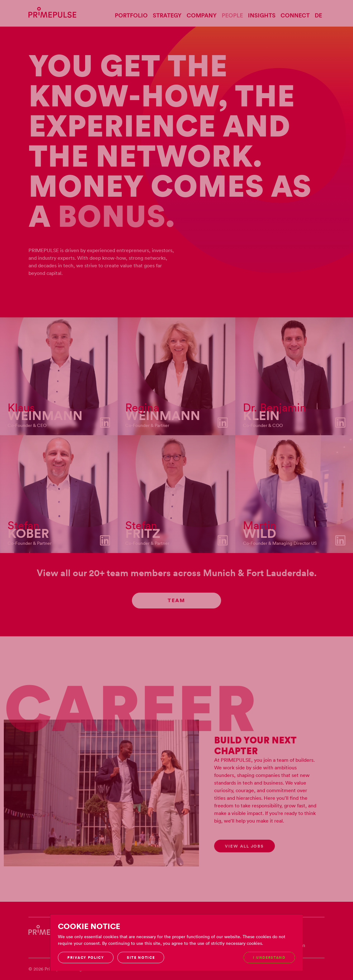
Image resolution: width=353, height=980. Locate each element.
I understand (269, 958)
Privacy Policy (86, 958)
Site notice (141, 958)
